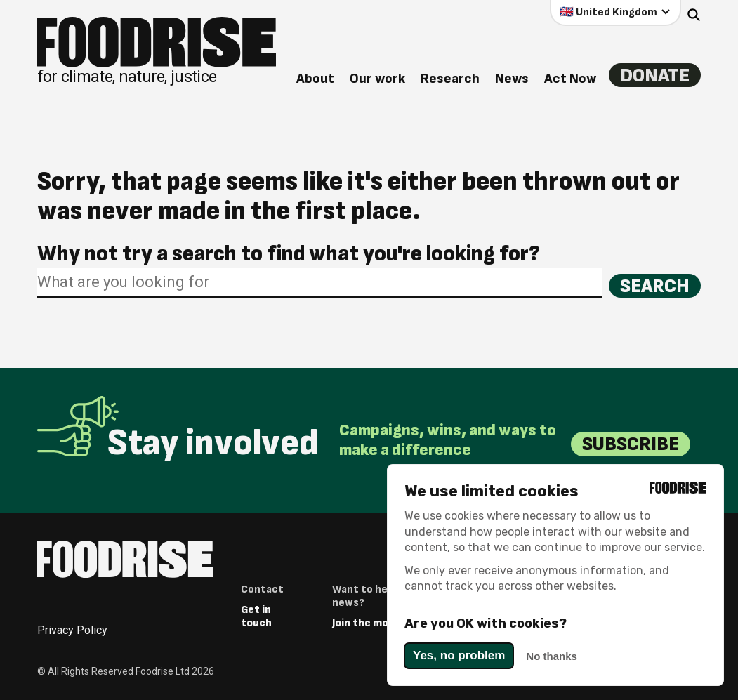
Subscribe (631, 444)
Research (449, 79)
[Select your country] (615, 12)
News (511, 79)
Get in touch (256, 616)
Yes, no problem (459, 655)
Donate (654, 75)
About (315, 79)
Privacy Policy (72, 630)
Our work (377, 79)
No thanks (552, 656)
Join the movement (380, 623)
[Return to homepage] (157, 51)
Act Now (569, 79)
